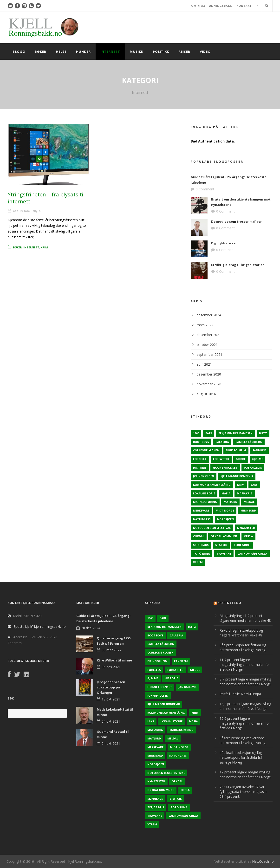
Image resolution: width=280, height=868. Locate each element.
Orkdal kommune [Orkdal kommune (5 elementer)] (224, 536)
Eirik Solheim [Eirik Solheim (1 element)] (236, 450)
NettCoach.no (263, 861)
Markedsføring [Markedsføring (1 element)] (205, 502)
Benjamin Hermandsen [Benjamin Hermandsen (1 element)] (235, 433)
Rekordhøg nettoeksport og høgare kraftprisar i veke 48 (241, 633)
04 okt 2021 (111, 721)
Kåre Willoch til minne (114, 660)
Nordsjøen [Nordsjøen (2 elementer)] (225, 519)
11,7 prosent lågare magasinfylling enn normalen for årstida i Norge (245, 664)
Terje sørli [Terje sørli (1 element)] (242, 545)
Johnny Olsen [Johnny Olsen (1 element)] (204, 476)
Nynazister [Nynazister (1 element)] (246, 528)
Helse (61, 52)
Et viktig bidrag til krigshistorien (238, 265)
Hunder (83, 52)
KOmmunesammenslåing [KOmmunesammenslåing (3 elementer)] (212, 485)
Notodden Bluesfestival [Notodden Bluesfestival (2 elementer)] (212, 528)
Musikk (137, 52)
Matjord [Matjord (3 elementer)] (230, 502)
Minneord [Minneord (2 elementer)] (248, 510)
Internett (110, 52)
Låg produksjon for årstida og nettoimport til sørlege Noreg (243, 647)
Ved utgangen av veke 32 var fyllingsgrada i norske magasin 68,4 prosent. (243, 792)
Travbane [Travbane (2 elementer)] (224, 554)
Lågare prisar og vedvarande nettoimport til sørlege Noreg (242, 740)
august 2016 (206, 394)
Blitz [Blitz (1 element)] (263, 433)
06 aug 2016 (21, 211)
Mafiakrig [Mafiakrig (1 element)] (245, 493)
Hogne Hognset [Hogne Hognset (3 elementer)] (225, 468)
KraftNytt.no (229, 603)
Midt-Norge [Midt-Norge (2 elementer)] (225, 510)
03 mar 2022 (111, 650)
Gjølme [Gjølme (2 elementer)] (257, 459)
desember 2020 (209, 374)
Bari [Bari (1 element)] (209, 433)
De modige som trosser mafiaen (237, 221)
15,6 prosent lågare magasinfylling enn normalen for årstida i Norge (245, 723)
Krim (44, 247)
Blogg (19, 52)
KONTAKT (244, 6)
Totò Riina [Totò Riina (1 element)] (202, 554)
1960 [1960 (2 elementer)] (196, 433)
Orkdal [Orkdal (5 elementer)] (199, 536)
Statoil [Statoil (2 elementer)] (221, 545)
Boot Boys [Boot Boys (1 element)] (201, 442)
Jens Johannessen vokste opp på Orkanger (111, 687)
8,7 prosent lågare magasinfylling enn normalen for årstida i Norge (245, 682)
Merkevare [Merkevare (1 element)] (201, 510)
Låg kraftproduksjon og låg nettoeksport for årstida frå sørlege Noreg (241, 757)
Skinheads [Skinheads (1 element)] (201, 545)
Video (205, 52)
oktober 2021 (207, 345)
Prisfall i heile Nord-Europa (240, 694)
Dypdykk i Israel (224, 243)
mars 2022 (205, 325)
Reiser (184, 52)
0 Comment (205, 189)
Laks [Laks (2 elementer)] (254, 485)
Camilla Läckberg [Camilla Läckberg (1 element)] (249, 442)
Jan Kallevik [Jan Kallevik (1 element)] (253, 468)
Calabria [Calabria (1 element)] (222, 442)
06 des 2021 (111, 667)
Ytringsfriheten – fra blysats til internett (46, 198)
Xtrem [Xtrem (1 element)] (198, 562)
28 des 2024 (91, 628)
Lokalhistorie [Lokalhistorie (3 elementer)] (204, 493)
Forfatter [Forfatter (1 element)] (221, 459)
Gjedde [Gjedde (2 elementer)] (241, 459)
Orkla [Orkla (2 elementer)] (248, 536)
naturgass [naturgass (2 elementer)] (202, 519)
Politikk (161, 52)
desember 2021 (209, 335)
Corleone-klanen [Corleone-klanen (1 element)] (206, 450)
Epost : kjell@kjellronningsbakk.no (40, 626)
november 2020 (209, 384)
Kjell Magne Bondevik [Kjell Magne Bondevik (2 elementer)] (237, 476)
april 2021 (204, 364)
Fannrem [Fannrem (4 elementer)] (259, 450)
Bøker (40, 52)
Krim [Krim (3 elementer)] (241, 485)
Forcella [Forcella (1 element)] (200, 459)
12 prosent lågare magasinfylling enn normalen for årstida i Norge (245, 774)
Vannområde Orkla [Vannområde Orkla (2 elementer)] (252, 554)
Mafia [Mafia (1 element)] (226, 493)
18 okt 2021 (111, 699)
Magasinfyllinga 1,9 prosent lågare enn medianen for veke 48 (245, 618)
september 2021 (209, 354)
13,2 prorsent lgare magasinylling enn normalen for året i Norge (245, 706)
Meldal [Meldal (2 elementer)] (249, 502)
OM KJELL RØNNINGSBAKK (212, 6)
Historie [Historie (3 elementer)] (200, 468)
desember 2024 (209, 315)
